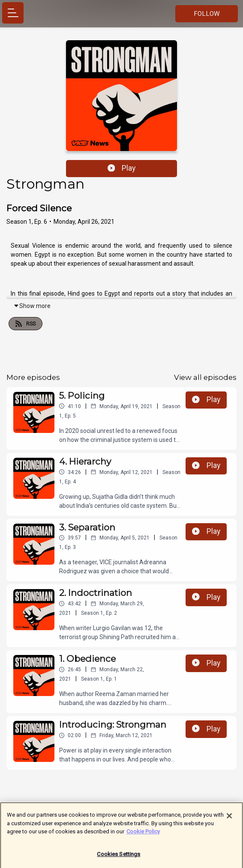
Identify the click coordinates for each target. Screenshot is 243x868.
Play (122, 168)
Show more (32, 306)
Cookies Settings (118, 858)
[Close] (229, 819)
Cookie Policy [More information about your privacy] (143, 835)
